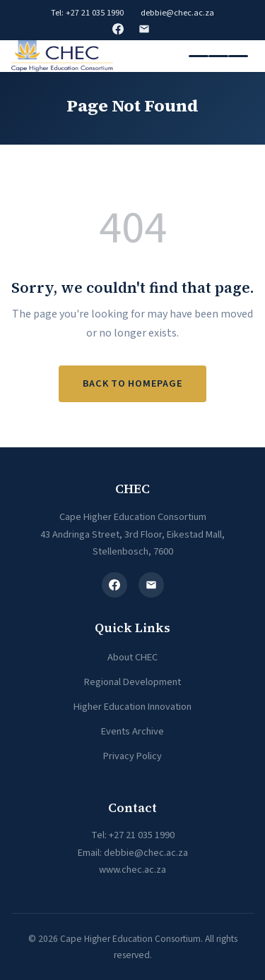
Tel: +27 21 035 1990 (87, 13)
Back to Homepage (133, 383)
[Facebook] (114, 585)
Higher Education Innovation (132, 707)
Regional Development (132, 682)
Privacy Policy (132, 756)
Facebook (118, 29)
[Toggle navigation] (218, 56)
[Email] (151, 585)
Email (144, 29)
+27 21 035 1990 (142, 835)
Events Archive (132, 731)
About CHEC (132, 657)
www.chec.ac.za (132, 870)
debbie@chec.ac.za (177, 13)
